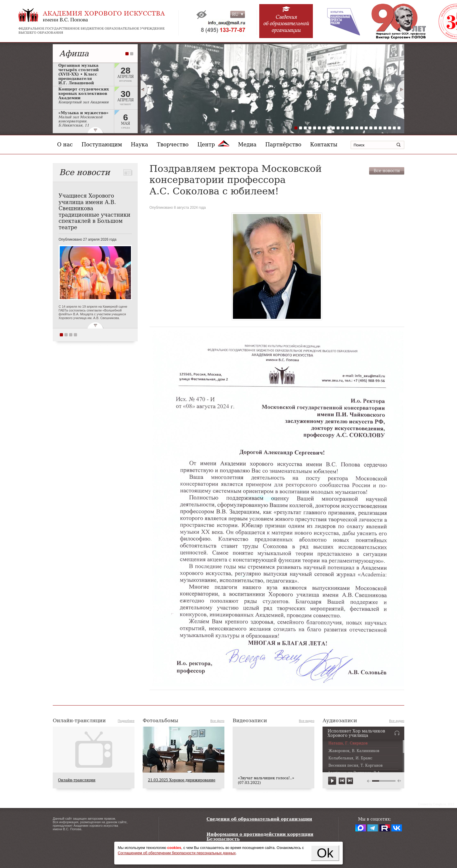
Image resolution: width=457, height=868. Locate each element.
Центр (213, 144)
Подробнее (126, 721)
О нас (65, 144)
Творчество (173, 144)
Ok (325, 853)
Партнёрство (283, 144)
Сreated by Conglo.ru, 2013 (436, 804)
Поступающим (102, 144)
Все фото (217, 721)
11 (343, 128)
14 (357, 128)
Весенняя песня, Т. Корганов (355, 766)
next (350, 781)
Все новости (387, 171)
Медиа (247, 144)
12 (347, 128)
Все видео (307, 721)
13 (352, 128)
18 (376, 128)
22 (394, 128)
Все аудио (397, 721)
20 (385, 128)
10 (338, 128)
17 (371, 128)
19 (380, 128)
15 (361, 128)
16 (366, 128)
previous (342, 781)
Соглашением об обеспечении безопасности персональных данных (177, 853)
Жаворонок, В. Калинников (354, 751)
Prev (144, 89)
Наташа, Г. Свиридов (348, 743)
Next (401, 89)
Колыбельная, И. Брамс (350, 758)
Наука (140, 144)
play (332, 781)
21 (390, 128)
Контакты (324, 144)
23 (399, 128)
